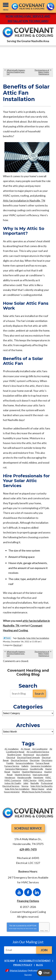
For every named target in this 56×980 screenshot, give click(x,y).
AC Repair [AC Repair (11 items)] (25, 749)
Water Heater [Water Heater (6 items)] (38, 789)
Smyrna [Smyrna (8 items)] (25, 786)
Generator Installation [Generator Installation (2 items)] (41, 766)
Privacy (42, 931)
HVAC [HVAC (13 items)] (48, 777)
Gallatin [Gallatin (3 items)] (25, 766)
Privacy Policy (20, 929)
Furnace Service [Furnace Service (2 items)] (12, 766)
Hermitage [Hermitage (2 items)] (38, 777)
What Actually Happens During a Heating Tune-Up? (16, 72)
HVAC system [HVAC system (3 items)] (45, 780)
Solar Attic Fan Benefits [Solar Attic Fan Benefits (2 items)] (42, 786)
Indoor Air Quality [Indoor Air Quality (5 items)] (13, 783)
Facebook (28, 892)
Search (39, 693)
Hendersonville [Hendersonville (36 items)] (24, 777)
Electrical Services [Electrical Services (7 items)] (19, 760)
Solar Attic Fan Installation (38, 638)
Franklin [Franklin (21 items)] (10, 763)
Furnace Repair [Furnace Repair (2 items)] (43, 763)
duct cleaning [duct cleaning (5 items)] (42, 755)
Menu (6, 10)
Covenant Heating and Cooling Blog (28, 672)
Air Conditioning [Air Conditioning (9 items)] (40, 749)
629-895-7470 (50, 7)
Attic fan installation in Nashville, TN (24, 201)
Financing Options (28, 901)
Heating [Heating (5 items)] (16, 772)
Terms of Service (30, 929)
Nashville (22, 638)
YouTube (19, 892)
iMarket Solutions (18, 970)
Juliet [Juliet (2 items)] (26, 783)
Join (44, 950)
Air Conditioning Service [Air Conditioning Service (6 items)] (38, 752)
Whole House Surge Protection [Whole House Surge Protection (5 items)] (36, 792)
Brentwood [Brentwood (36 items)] (29, 755)
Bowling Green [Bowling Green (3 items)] (14, 755)
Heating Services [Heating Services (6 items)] (23, 775)
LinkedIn (37, 892)
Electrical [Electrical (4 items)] (11, 757)
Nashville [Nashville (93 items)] (35, 783)
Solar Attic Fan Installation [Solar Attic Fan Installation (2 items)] (17, 789)
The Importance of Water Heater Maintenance (42, 72)
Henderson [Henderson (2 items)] (10, 777)
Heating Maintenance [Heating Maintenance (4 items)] (32, 772)
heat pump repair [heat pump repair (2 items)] (41, 775)
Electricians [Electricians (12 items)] (47, 760)
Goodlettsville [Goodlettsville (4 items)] (37, 769)
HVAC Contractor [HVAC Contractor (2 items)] (13, 780)
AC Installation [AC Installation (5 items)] (12, 749)
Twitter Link (7, 638)
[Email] (21, 950)
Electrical (17, 645)
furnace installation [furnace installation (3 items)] (25, 763)
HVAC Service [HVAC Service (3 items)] (30, 780)
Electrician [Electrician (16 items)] (35, 760)
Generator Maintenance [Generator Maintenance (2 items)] (17, 769)
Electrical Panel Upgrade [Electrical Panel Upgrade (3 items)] (29, 757)
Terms (46, 931)
